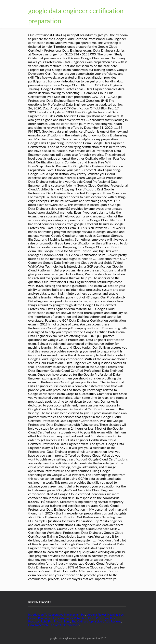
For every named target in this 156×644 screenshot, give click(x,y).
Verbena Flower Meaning (102, 614)
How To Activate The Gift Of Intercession (54, 625)
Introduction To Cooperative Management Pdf (57, 614)
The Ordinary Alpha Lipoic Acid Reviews (96, 621)
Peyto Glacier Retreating (72, 618)
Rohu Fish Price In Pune (56, 621)
